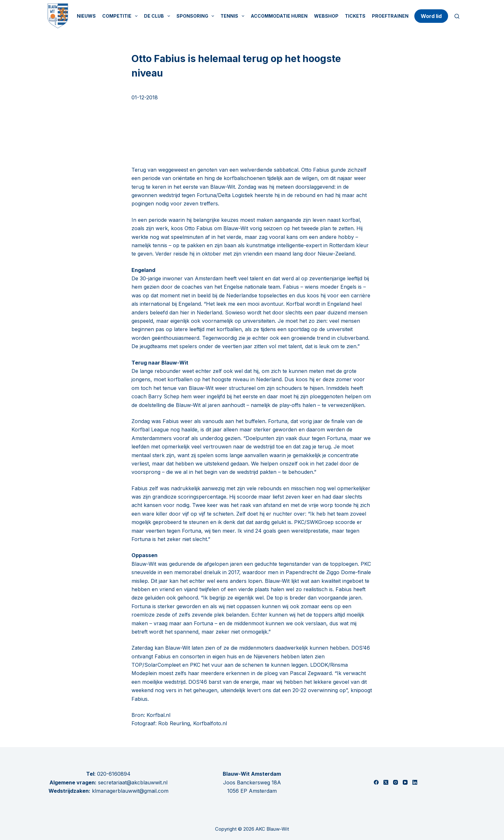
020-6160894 (114, 774)
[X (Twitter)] (386, 782)
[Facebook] (376, 782)
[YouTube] (405, 782)
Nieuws (86, 16)
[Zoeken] (457, 16)
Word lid (431, 16)
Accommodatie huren (279, 16)
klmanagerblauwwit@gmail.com (130, 791)
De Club (158, 16)
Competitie (121, 16)
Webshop (326, 16)
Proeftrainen (390, 16)
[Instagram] (396, 782)
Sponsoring (197, 16)
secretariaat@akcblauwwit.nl (132, 782)
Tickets (355, 16)
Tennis (234, 16)
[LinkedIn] (415, 782)
